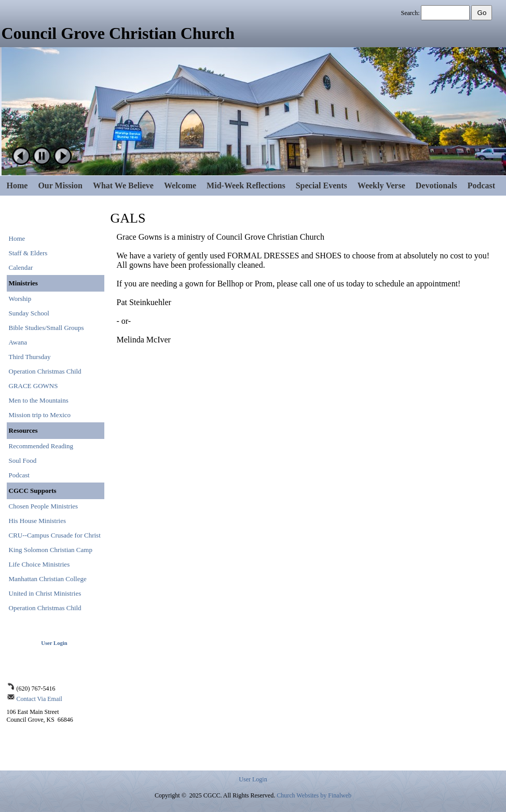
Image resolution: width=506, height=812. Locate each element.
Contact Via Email (39, 699)
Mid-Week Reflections (246, 185)
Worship (20, 299)
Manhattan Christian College (48, 579)
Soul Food (23, 460)
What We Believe (123, 185)
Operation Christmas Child (45, 371)
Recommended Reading (41, 446)
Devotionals (436, 185)
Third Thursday (30, 357)
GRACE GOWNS (33, 386)
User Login (54, 643)
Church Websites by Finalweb (314, 795)
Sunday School (29, 313)
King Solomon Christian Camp (51, 550)
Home (17, 185)
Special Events (322, 185)
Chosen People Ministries (44, 506)
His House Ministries (38, 521)
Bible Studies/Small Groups (46, 328)
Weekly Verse (381, 185)
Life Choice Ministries (39, 564)
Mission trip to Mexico (40, 415)
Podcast (481, 185)
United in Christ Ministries (45, 593)
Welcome (180, 185)
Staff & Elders (28, 253)
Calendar (21, 267)
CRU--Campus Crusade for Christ (55, 535)
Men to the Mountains (39, 400)
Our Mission (60, 185)
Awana (18, 342)
